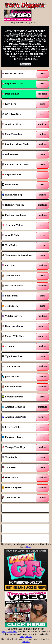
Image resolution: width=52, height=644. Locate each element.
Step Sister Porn (12, 175)
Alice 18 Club (10, 235)
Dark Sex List (11, 94)
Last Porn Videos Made (15, 144)
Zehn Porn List (11, 498)
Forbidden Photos (13, 397)
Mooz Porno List (12, 134)
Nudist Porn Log (12, 195)
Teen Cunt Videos (12, 225)
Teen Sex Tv (10, 457)
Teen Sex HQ (10, 306)
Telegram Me (26, 636)
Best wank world (12, 387)
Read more (25, 64)
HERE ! (26, 642)
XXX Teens (9, 467)
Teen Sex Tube (11, 276)
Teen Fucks (9, 245)
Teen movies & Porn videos (17, 255)
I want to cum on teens (15, 164)
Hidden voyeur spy (13, 205)
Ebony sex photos (12, 326)
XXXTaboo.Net (11, 366)
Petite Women (11, 185)
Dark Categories (12, 488)
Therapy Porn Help (13, 447)
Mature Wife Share (13, 336)
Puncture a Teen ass (14, 437)
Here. (29, 547)
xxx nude (8, 346)
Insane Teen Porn (12, 74)
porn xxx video (11, 376)
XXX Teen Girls (12, 114)
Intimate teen (10, 154)
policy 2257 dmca (9, 631)
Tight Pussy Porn (12, 356)
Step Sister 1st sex (13, 84)
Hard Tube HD (11, 477)
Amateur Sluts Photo (14, 417)
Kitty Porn (9, 104)
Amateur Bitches (12, 124)
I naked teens (10, 296)
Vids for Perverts (12, 316)
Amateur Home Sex (13, 407)
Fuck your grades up (14, 215)
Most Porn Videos (13, 286)
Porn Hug (9, 265)
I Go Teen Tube (11, 427)
